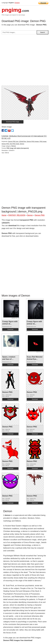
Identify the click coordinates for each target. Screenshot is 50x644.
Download (10, 329)
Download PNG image (13, 122)
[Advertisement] (25, 61)
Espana (17, 3)
